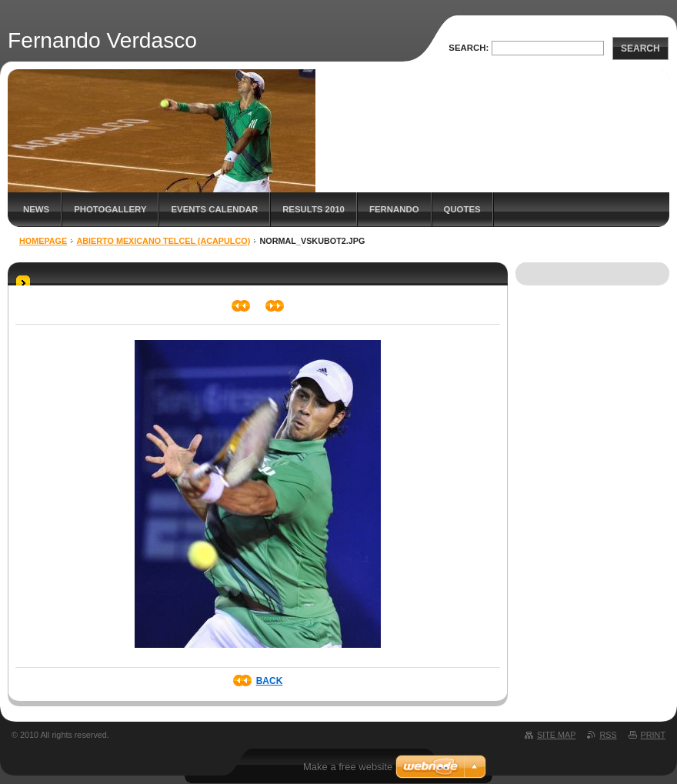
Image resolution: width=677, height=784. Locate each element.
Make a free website (348, 767)
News (36, 209)
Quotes (462, 209)
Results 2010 (313, 209)
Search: (469, 48)
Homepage (43, 241)
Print (653, 735)
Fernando (394, 209)
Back (270, 681)
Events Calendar (214, 209)
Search (640, 48)
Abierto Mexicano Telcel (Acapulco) (164, 241)
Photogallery (110, 209)
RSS (608, 735)
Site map (556, 735)
